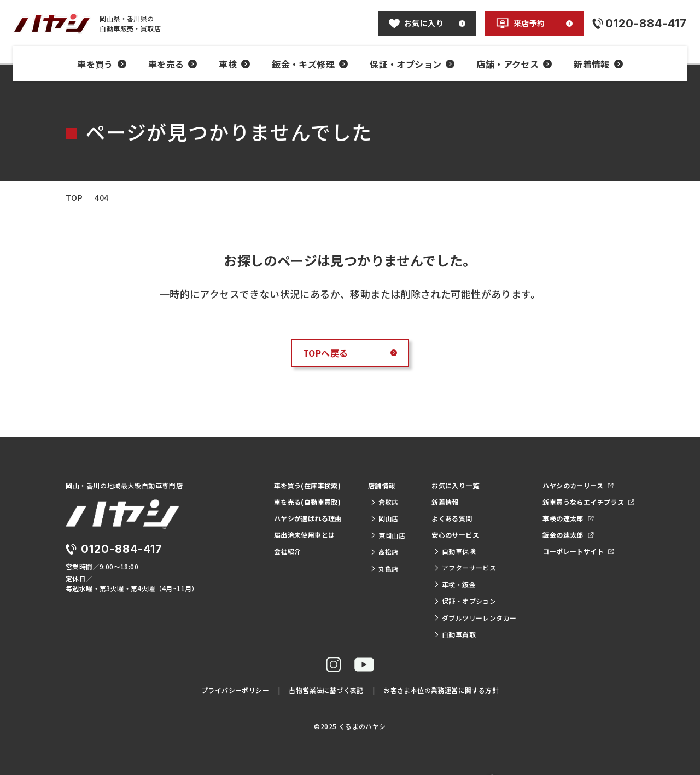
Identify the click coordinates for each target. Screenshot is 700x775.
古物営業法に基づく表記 (326, 690)
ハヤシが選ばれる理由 (308, 518)
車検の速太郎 (568, 518)
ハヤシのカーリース (578, 485)
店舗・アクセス (514, 64)
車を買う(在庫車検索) (307, 485)
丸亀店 (384, 569)
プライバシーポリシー (235, 690)
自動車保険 (455, 551)
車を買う (102, 64)
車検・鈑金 (455, 584)
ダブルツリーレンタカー (475, 618)
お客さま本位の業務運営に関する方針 (441, 690)
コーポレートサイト (578, 551)
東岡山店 (388, 535)
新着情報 (598, 64)
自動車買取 (455, 634)
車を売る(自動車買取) (307, 502)
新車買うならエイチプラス (588, 502)
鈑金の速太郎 (568, 535)
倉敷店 (384, 502)
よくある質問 (452, 518)
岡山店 (384, 518)
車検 (234, 64)
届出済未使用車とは (305, 535)
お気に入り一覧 (455, 485)
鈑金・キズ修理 (310, 64)
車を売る (173, 64)
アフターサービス (465, 567)
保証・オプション (412, 64)
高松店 (384, 552)
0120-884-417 (122, 549)
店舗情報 (382, 485)
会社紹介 (288, 551)
